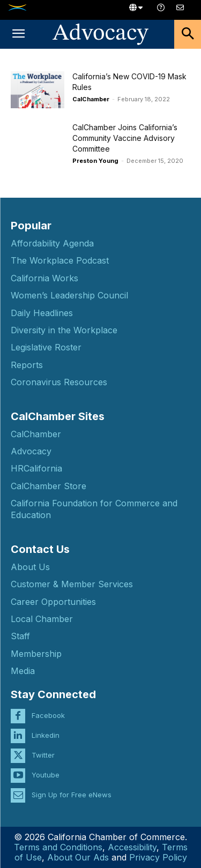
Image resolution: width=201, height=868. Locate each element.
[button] (18, 34)
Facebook (48, 715)
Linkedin (46, 735)
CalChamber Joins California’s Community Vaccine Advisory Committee (125, 138)
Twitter (43, 755)
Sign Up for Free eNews (72, 795)
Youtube (46, 775)
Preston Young (95, 161)
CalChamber (91, 99)
